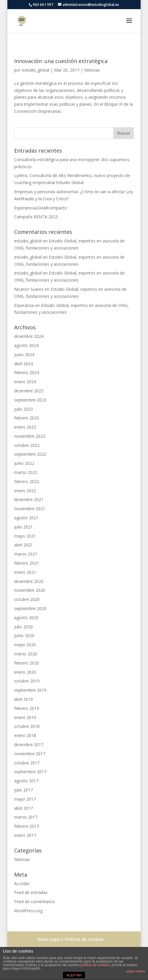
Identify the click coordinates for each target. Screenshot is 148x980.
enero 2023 (25, 427)
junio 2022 (24, 463)
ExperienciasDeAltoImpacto (41, 208)
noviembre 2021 (30, 509)
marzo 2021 (26, 554)
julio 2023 (23, 409)
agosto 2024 (26, 345)
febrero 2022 (27, 481)
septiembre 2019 (30, 690)
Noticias (92, 70)
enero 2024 (25, 382)
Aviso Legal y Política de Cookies (71, 939)
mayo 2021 (25, 536)
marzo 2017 (26, 817)
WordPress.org (28, 911)
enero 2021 (25, 572)
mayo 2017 (25, 799)
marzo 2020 (26, 654)
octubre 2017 (27, 763)
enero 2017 (25, 835)
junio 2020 (24, 636)
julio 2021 (23, 527)
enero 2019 (25, 717)
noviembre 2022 (30, 436)
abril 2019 (23, 699)
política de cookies (95, 965)
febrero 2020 (27, 663)
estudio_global (36, 70)
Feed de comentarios (35, 901)
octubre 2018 (27, 726)
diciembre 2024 (29, 336)
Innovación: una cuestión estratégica (61, 61)
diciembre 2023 (29, 391)
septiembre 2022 (30, 454)
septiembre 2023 (30, 400)
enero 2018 (25, 735)
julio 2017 (23, 790)
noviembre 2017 (30, 754)
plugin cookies (136, 971)
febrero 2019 (27, 708)
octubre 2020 (27, 599)
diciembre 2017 (29, 744)
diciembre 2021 (29, 499)
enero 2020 (25, 672)
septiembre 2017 (30, 772)
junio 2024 (24, 355)
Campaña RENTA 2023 (36, 217)
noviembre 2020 (30, 590)
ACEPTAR (74, 975)
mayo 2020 (25, 645)
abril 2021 (23, 545)
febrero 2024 (27, 372)
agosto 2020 (26, 618)
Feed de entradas (31, 892)
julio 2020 (23, 627)
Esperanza (24, 305)
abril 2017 (23, 808)
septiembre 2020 (30, 608)
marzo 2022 (26, 472)
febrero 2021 (27, 563)
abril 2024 (23, 364)
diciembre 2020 (29, 581)
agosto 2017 (26, 781)
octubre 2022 (27, 445)
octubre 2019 (27, 681)
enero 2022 (25, 491)
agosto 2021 (26, 518)
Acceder (22, 884)
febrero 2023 (27, 418)
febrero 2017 (27, 826)
